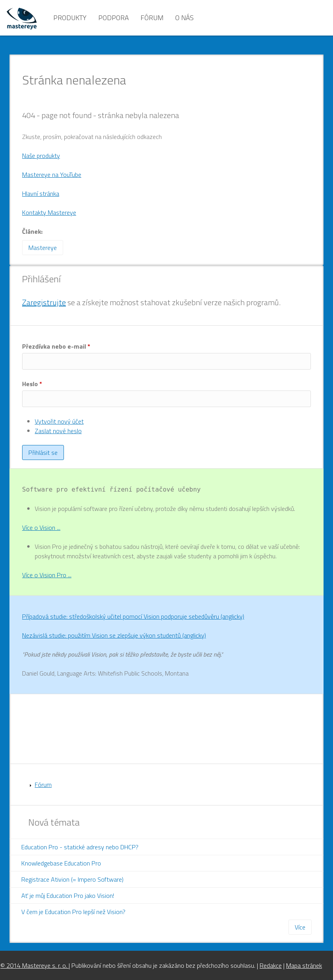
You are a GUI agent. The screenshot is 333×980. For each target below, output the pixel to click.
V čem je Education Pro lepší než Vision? (73, 912)
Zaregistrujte (44, 302)
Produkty (70, 18)
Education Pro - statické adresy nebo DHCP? (80, 847)
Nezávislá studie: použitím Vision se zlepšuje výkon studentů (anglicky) (114, 635)
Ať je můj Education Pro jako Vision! (68, 896)
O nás (184, 18)
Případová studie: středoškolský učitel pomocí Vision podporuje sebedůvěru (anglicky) (133, 616)
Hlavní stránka (41, 193)
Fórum (152, 18)
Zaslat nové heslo (58, 431)
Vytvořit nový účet (59, 421)
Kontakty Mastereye (49, 212)
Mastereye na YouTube (52, 175)
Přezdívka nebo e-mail (56, 346)
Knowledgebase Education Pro (61, 863)
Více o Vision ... (41, 528)
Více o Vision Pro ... (47, 575)
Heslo (32, 384)
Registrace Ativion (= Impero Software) (72, 879)
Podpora (113, 18)
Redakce (271, 965)
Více (300, 927)
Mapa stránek (304, 965)
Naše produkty (41, 156)
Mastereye (43, 248)
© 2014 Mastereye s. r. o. (35, 965)
